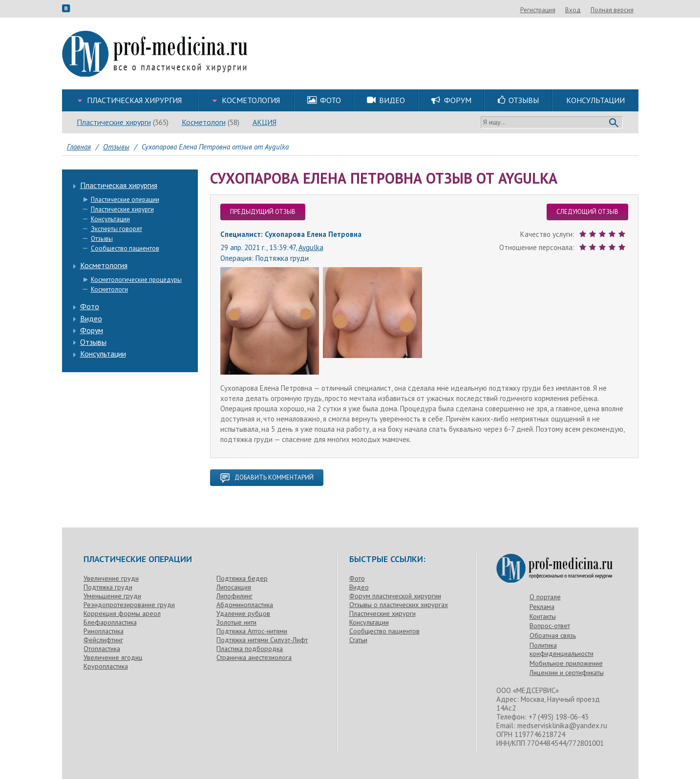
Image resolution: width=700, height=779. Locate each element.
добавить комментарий (267, 478)
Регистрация (591, 10)
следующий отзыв (587, 212)
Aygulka (311, 247)
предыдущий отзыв (263, 212)
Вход (626, 10)
